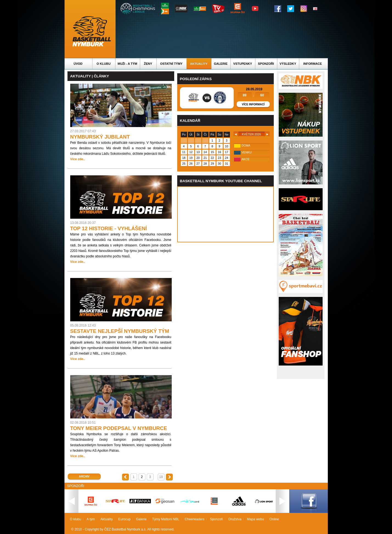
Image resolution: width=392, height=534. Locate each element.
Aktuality (199, 64)
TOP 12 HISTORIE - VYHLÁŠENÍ (109, 228)
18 (161, 477)
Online (274, 519)
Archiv (84, 477)
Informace (313, 64)
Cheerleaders (194, 519)
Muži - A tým (127, 64)
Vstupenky (242, 64)
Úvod (78, 64)
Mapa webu (255, 519)
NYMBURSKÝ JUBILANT (100, 137)
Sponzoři (266, 64)
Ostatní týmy (171, 64)
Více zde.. (78, 159)
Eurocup (124, 519)
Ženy (148, 64)
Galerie (221, 64)
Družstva (235, 519)
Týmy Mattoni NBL (166, 519)
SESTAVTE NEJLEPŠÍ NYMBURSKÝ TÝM (120, 331)
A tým (91, 519)
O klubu (104, 64)
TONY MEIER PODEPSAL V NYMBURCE (119, 428)
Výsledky (288, 64)
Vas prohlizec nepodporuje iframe (225, 214)
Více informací (253, 104)
